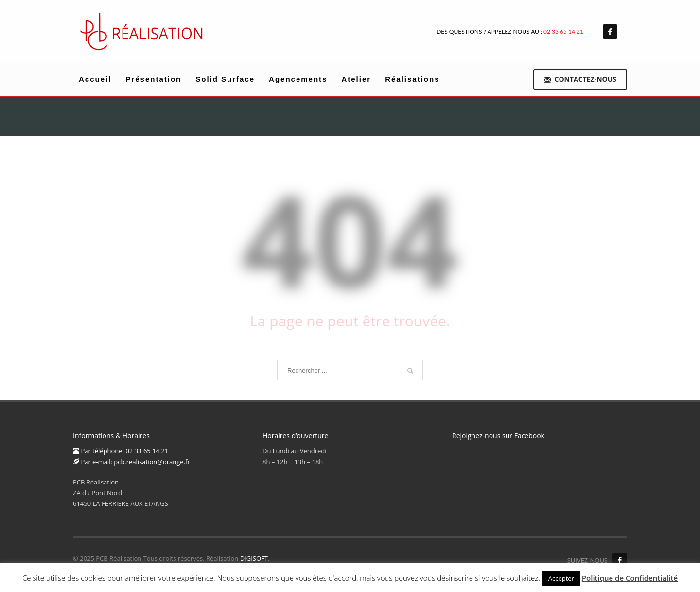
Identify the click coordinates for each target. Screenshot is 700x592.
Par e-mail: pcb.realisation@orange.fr (131, 462)
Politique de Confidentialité (630, 578)
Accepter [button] (561, 578)
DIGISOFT (254, 558)
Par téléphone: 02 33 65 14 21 (121, 451)
